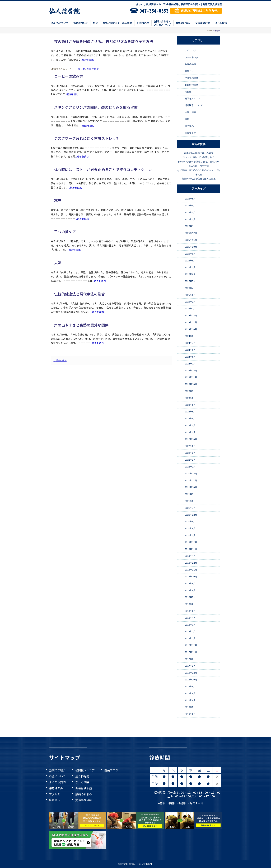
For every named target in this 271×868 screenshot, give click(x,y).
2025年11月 (191, 240)
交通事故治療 (203, 23)
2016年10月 (191, 680)
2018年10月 (191, 577)
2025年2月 (190, 302)
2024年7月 (190, 343)
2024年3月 (190, 364)
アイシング (190, 50)
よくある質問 (57, 782)
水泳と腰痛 (190, 112)
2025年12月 (191, 233)
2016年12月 (191, 673)
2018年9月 (190, 584)
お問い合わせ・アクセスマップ (162, 23)
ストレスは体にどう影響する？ (199, 157)
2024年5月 (190, 357)
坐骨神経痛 (82, 776)
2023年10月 (191, 384)
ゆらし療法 (221, 23)
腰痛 (187, 119)
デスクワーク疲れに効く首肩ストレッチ (87, 138)
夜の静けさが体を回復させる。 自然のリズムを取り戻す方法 (104, 41)
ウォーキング (191, 57)
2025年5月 (190, 281)
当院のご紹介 (57, 770)
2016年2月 (190, 714)
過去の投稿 (60, 360)
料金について (57, 776)
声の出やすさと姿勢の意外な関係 (81, 325)
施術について (81, 23)
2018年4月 (190, 618)
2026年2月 (190, 219)
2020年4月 (190, 528)
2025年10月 (191, 247)
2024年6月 (190, 350)
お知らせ (189, 71)
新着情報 (55, 800)
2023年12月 (191, 371)
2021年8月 (190, 501)
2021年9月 (190, 494)
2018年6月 (190, 604)
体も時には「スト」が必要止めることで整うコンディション (103, 169)
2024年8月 (190, 336)
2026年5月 (190, 199)
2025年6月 (190, 274)
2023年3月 (190, 425)
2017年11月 (191, 652)
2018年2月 (190, 632)
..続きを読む (87, 60)
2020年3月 (190, 535)
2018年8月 (190, 590)
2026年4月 (190, 206)
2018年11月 (191, 570)
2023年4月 (190, 419)
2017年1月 (190, 666)
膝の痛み (189, 126)
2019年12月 (191, 542)
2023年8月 (190, 398)
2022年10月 (191, 439)
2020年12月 (191, 515)
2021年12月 (191, 474)
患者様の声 (56, 788)
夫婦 (58, 263)
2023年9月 (190, 391)
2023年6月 (190, 405)
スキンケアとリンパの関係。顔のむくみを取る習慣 (96, 107)
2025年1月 (190, 309)
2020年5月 (190, 522)
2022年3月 (190, 453)
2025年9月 (190, 254)
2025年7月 (190, 267)
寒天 (58, 200)
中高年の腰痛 (191, 78)
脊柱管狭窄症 (84, 788)
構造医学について (194, 106)
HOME (209, 31)
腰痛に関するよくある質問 (117, 23)
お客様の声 (143, 23)
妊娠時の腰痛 (191, 85)
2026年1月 (190, 226)
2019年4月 (190, 556)
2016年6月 (190, 700)
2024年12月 (191, 316)
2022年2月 (190, 460)
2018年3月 (190, 625)
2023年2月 (190, 432)
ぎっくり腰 (82, 782)
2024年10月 (191, 329)
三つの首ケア (65, 232)
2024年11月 (191, 322)
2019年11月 (191, 549)
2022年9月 (190, 446)
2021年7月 (190, 508)
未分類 (82, 69)
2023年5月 (190, 412)
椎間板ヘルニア (193, 99)
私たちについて (60, 23)
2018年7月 (190, 597)
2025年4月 (190, 288)
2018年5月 (190, 611)
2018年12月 (191, 563)
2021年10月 (191, 487)
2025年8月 (190, 261)
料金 (95, 23)
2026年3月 (190, 213)
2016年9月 (190, 687)
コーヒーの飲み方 (69, 76)
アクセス (55, 794)
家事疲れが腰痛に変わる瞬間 (199, 153)
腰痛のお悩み (183, 23)
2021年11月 (191, 481)
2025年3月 (190, 295)
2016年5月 (190, 707)
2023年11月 (191, 377)
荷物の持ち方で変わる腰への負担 (199, 179)
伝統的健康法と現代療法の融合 (80, 294)
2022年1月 (190, 467)
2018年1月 (190, 638)
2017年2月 (190, 659)
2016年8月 (190, 693)
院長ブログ (93, 69)
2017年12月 (191, 645)
